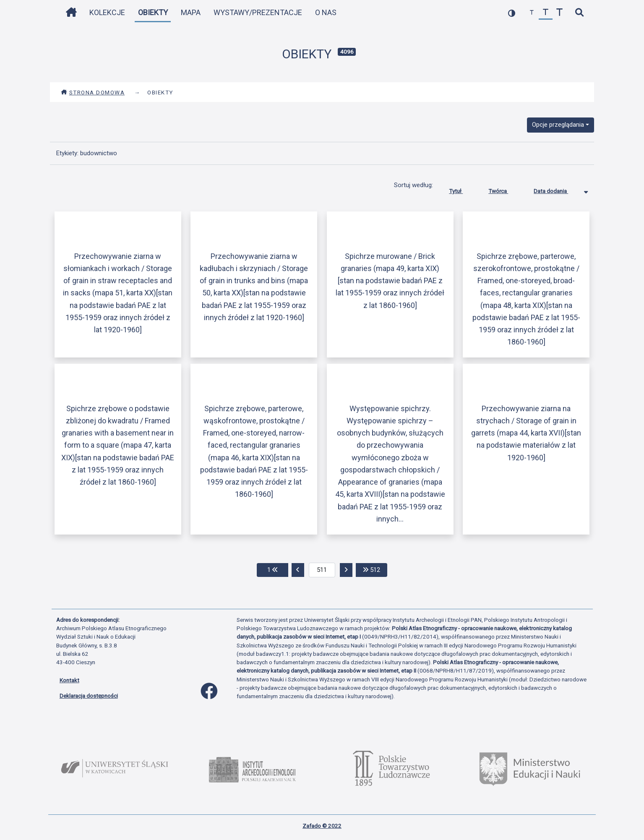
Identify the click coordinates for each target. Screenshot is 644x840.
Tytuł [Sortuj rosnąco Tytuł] (462, 189)
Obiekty (153, 12)
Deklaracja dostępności (89, 696)
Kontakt (69, 680)
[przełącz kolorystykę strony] (512, 13)
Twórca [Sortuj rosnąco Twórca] (505, 189)
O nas (326, 12)
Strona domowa (93, 92)
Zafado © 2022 (322, 826)
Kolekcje (107, 12)
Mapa (191, 12)
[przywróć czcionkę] (546, 13)
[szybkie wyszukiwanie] (580, 13)
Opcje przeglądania (558, 125)
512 (375, 569)
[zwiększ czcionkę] (559, 13)
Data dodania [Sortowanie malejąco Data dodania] (557, 189)
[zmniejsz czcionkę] (532, 13)
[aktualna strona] (322, 570)
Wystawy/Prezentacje (258, 12)
